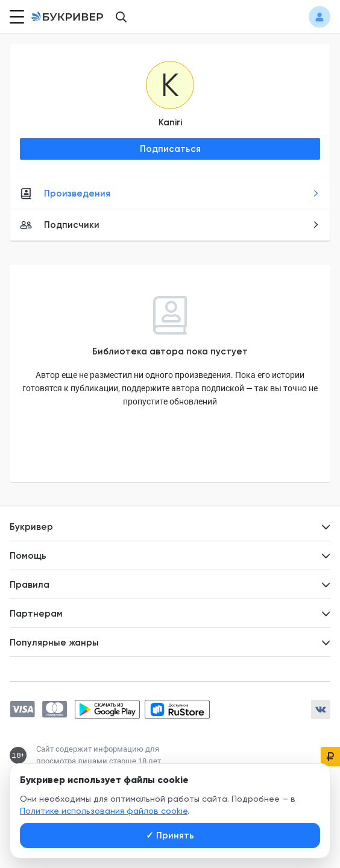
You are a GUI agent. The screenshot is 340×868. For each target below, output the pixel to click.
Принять (170, 835)
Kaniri (170, 122)
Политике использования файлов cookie (104, 811)
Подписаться (170, 149)
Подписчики (170, 225)
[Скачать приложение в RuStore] (177, 709)
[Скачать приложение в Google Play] (107, 709)
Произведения (170, 193)
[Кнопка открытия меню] (16, 17)
